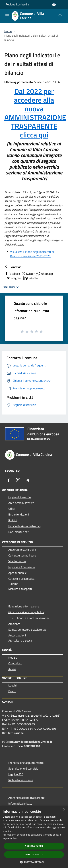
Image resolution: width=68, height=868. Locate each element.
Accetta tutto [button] (34, 846)
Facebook (12, 274)
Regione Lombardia (17, 4)
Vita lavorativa (17, 561)
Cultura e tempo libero (22, 555)
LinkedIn (30, 278)
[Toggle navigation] (7, 16)
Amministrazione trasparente (26, 798)
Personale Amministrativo (24, 526)
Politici (13, 520)
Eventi (12, 691)
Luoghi (13, 685)
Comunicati (15, 663)
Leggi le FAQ (16, 774)
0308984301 (32, 746)
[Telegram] (28, 480)
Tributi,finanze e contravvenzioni (29, 618)
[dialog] (34, 837)
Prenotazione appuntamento (26, 763)
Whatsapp (44, 274)
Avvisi (12, 669)
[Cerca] (60, 16)
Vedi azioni (12, 287)
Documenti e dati (19, 532)
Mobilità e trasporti (20, 589)
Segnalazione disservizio (23, 768)
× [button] (64, 810)
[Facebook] (9, 480)
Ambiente (14, 624)
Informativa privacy (20, 803)
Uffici (12, 509)
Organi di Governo (19, 497)
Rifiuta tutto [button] (34, 854)
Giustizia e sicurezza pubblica (26, 612)
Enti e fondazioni (19, 514)
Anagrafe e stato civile (22, 550)
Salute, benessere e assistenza (27, 630)
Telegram (14, 278)
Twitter (28, 274)
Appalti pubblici (18, 573)
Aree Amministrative (21, 503)
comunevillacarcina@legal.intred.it (30, 742)
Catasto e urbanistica (21, 579)
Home (8, 31)
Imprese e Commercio (22, 567)
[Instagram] (18, 480)
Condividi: (14, 267)
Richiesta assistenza (21, 780)
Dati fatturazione (13, 733)
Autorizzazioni (17, 635)
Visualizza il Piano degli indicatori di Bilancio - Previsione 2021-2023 (32, 254)
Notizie (13, 657)
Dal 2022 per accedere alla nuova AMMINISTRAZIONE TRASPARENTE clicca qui (35, 113)
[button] (34, 862)
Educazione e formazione (24, 606)
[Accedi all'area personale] (54, 5)
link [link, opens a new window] (15, 838)
